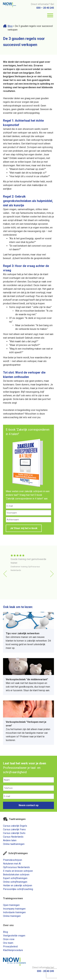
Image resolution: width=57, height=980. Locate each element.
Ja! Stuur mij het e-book (24, 528)
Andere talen (10, 840)
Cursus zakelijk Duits (14, 833)
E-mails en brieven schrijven (18, 871)
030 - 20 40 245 (45, 971)
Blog (10, 26)
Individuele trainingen (14, 912)
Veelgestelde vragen (14, 936)
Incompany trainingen (14, 909)
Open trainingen (11, 905)
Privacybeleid (10, 947)
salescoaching (11, 417)
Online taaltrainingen (14, 844)
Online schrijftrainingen (15, 882)
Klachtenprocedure (13, 950)
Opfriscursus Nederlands (16, 867)
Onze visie (9, 939)
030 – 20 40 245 (45, 8)
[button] (52, 574)
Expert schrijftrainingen (15, 878)
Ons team (8, 943)
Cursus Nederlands (13, 837)
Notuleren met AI (12, 864)
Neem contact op (29, 805)
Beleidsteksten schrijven (16, 875)
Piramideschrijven (13, 860)
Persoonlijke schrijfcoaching (18, 889)
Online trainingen (12, 916)
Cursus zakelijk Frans (14, 829)
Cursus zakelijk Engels (15, 826)
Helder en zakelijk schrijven (18, 885)
